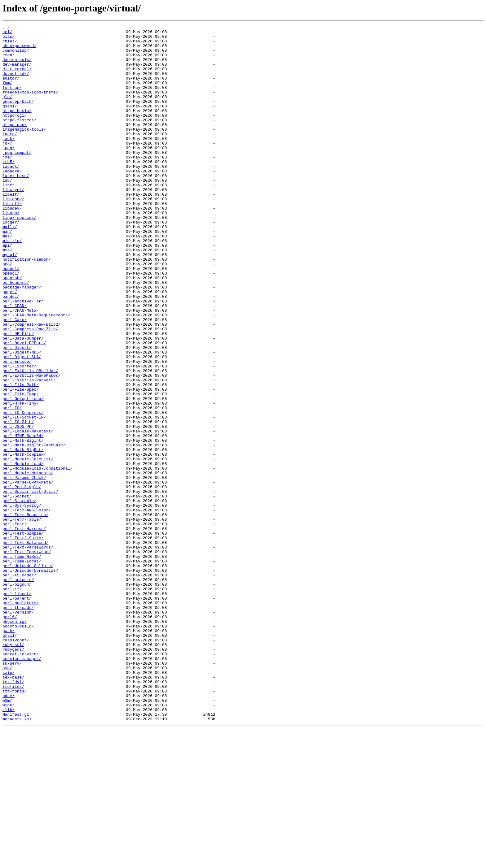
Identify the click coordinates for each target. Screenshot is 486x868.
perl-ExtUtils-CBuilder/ (30, 440)
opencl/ (11, 318)
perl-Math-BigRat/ (23, 535)
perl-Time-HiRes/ (22, 663)
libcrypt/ (13, 223)
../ (6, 28)
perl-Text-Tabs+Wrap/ (27, 658)
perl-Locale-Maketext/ (28, 513)
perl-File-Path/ (21, 457)
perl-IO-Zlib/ (18, 501)
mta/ (7, 295)
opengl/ (11, 323)
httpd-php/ (15, 145)
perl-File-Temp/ (21, 468)
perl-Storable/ (19, 596)
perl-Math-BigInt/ (23, 524)
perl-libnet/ (17, 708)
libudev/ (12, 245)
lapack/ (11, 195)
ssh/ (7, 797)
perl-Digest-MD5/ (22, 418)
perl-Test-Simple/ (23, 635)
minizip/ (12, 284)
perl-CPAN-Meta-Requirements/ (36, 373)
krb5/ (9, 189)
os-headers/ (16, 334)
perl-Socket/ (17, 591)
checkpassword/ (19, 50)
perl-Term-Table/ (22, 618)
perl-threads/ (18, 724)
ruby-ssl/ (13, 769)
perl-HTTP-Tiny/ (21, 479)
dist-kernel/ (17, 78)
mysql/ (10, 301)
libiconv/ (13, 234)
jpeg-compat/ (17, 178)
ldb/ (7, 212)
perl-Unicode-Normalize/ (30, 680)
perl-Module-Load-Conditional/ (38, 557)
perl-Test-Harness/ (24, 630)
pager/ (10, 345)
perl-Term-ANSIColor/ (27, 607)
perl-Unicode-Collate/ (28, 674)
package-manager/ (22, 340)
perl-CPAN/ (15, 362)
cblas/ (10, 45)
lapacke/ (12, 201)
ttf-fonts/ (15, 825)
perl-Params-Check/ (24, 568)
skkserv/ (12, 791)
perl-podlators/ (21, 719)
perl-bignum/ (17, 697)
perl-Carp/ (15, 379)
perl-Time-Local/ (22, 669)
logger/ (11, 262)
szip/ (9, 802)
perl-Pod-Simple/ (22, 579)
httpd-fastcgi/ (19, 139)
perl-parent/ (17, 713)
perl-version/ (18, 730)
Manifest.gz (16, 853)
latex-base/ (16, 206)
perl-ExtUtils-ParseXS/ (29, 451)
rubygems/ (13, 775)
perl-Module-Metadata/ (28, 563)
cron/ (9, 61)
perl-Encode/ (17, 429)
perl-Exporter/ (19, 435)
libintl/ (12, 240)
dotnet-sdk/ (16, 84)
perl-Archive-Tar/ (23, 357)
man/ (7, 273)
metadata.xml (17, 858)
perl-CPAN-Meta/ (21, 368)
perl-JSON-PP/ (18, 507)
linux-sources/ (19, 256)
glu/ (7, 111)
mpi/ (7, 290)
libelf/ (11, 228)
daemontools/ (17, 67)
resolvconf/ (16, 763)
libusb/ (11, 251)
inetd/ (10, 156)
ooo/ (7, 312)
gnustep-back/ (18, 117)
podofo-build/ (18, 747)
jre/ (7, 184)
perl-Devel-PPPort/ (24, 407)
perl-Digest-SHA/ (22, 423)
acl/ (7, 33)
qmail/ (10, 758)
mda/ (7, 279)
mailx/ (10, 267)
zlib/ (9, 847)
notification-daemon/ (27, 306)
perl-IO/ (12, 485)
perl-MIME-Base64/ (23, 518)
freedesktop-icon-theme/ (30, 106)
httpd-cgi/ (15, 134)
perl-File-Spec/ (21, 462)
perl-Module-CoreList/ (28, 546)
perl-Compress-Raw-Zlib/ (30, 390)
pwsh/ (9, 752)
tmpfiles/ (13, 819)
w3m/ (7, 836)
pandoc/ (11, 351)
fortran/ (12, 100)
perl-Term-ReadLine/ (25, 613)
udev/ (9, 830)
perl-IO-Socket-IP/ (24, 496)
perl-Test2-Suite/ (23, 641)
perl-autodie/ (18, 691)
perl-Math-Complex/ (24, 540)
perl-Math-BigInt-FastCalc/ (34, 529)
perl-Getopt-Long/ (23, 474)
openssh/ (12, 329)
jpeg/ (9, 173)
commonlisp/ (16, 56)
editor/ (11, 89)
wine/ (9, 841)
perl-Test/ (15, 624)
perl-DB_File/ (18, 396)
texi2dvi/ (13, 814)
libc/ (9, 217)
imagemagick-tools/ (24, 150)
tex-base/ (13, 808)
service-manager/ (22, 786)
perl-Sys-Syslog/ (22, 602)
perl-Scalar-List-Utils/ (30, 585)
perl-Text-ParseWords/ (28, 652)
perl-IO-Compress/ (23, 490)
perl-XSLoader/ (19, 685)
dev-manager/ (17, 72)
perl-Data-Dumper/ (23, 401)
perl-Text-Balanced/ (25, 646)
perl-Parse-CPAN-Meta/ (28, 574)
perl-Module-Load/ (23, 552)
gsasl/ (10, 123)
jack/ (9, 162)
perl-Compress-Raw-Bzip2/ (31, 384)
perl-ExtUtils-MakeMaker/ (31, 446)
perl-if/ (12, 702)
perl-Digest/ (17, 412)
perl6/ (10, 736)
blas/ (9, 39)
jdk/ (7, 167)
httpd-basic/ (17, 128)
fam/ (7, 95)
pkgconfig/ (15, 741)
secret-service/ (21, 780)
